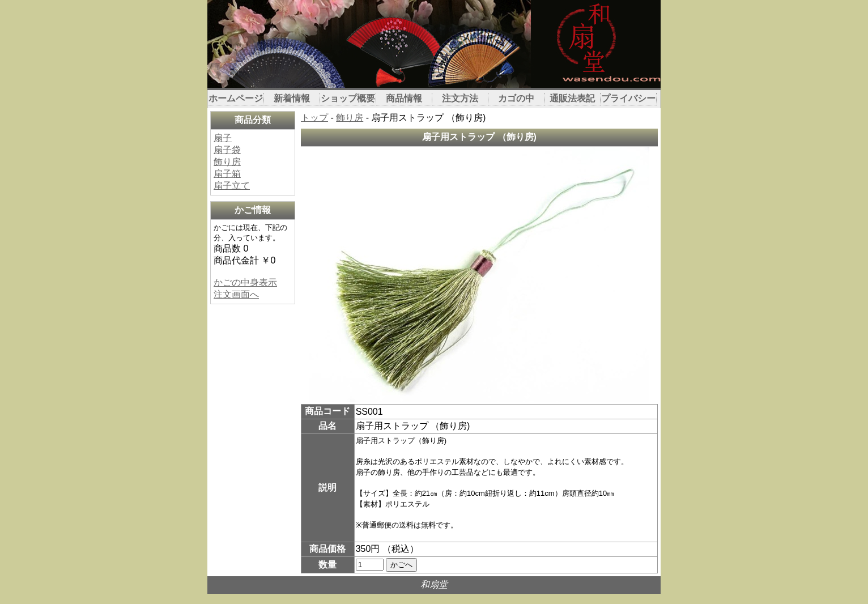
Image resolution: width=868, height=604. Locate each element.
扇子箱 (227, 174)
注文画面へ (236, 294)
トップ (314, 118)
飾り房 (227, 162)
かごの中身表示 (245, 282)
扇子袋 (227, 150)
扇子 (223, 138)
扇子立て (232, 186)
